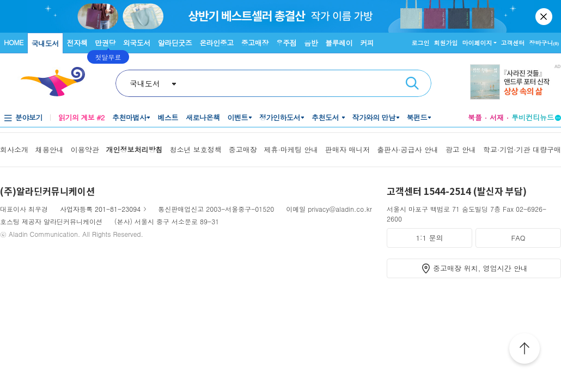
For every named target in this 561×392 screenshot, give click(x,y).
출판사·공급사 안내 (408, 149)
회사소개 (14, 149)
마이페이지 (477, 43)
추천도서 (326, 117)
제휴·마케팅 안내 (291, 149)
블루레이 (339, 43)
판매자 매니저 (347, 149)
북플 (475, 117)
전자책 (77, 43)
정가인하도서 (280, 117)
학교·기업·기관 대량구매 (522, 149)
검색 (412, 83)
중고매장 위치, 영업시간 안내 (480, 268)
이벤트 (237, 117)
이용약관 (85, 149)
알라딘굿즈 (175, 43)
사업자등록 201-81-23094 (100, 209)
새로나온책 (203, 117)
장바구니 (544, 43)
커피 (367, 43)
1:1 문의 (430, 238)
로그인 (421, 43)
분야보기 (29, 117)
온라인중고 (217, 43)
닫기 (545, 16)
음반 (311, 43)
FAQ (518, 238)
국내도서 (45, 43)
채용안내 (50, 149)
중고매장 (255, 43)
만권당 (105, 43)
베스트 (168, 117)
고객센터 (513, 43)
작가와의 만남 (374, 117)
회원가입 (446, 43)
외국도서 (137, 43)
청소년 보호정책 (195, 149)
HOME (14, 42)
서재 (497, 117)
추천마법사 (129, 117)
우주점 (286, 43)
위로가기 (525, 350)
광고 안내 (461, 149)
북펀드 (417, 117)
